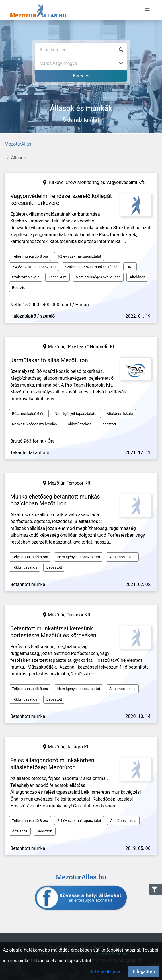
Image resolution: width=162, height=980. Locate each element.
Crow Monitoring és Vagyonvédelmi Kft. (106, 182)
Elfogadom (144, 972)
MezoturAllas (18, 144)
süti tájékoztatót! (76, 961)
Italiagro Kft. (79, 747)
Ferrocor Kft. (79, 483)
